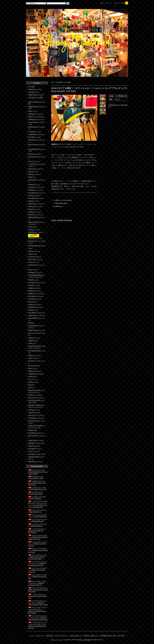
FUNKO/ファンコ (33, 382)
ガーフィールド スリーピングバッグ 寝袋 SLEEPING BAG (38, 516)
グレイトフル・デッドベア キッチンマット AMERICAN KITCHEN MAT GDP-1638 (37, 563)
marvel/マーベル (33, 310)
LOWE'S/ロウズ (33, 376)
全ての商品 (31, 86)
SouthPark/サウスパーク (35, 307)
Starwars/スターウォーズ (36, 215)
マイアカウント (108, 3)
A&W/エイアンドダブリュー (36, 117)
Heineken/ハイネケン (35, 288)
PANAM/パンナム (33, 280)
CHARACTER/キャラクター (36, 95)
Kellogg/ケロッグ (33, 171)
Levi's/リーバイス (33, 270)
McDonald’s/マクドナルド (36, 296)
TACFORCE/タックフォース (36, 418)
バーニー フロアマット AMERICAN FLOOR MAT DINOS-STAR (38, 596)
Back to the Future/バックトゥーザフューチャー (37, 391)
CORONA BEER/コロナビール (37, 246)
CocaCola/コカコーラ (35, 257)
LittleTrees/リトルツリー (36, 238)
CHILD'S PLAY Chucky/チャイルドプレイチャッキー (37, 426)
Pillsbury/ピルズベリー (35, 154)
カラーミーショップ (57, 640)
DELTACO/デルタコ (34, 365)
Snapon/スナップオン (35, 304)
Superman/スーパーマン (35, 206)
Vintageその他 (32, 430)
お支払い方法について (76, 636)
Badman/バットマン (34, 209)
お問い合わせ (50, 636)
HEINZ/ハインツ (33, 111)
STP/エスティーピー (34, 161)
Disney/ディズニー (34, 201)
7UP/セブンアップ (34, 262)
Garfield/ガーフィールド (35, 114)
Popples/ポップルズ (34, 412)
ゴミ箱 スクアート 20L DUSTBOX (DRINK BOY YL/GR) (37, 488)
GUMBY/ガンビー (33, 340)
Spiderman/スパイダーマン (36, 204)
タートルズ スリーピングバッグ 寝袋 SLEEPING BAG (38, 520)
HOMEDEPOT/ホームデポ (36, 374)
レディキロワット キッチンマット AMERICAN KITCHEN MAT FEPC (38, 544)
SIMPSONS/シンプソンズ (35, 461)
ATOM (123, 636)
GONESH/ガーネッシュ (35, 291)
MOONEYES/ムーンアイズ (36, 232)
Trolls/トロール (33, 254)
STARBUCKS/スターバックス (37, 330)
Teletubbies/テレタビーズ (36, 433)
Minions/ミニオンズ (34, 251)
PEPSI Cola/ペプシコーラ (35, 259)
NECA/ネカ (31, 385)
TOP (53, 82)
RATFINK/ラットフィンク (36, 190)
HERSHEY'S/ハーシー (34, 184)
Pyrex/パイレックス (34, 451)
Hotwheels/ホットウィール (36, 119)
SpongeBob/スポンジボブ (36, 198)
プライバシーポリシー (62, 636)
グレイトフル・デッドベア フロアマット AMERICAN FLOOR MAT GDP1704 (37, 583)
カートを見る (122, 3)
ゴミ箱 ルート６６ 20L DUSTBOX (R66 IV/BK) (37, 498)
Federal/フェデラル (34, 446)
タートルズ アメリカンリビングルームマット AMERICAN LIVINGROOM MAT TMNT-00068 (38, 618)
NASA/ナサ (31, 323)
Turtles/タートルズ (34, 229)
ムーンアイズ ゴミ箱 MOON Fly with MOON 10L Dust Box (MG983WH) (38, 472)
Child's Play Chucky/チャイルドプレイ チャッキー (37, 347)
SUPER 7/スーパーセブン (35, 395)
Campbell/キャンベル (35, 132)
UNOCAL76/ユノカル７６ (36, 169)
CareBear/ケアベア (34, 410)
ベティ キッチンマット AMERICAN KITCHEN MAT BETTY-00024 (37, 531)
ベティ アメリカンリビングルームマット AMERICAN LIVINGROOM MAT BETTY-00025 (38, 603)
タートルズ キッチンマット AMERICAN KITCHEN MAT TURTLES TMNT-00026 (38, 557)
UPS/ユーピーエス (34, 358)
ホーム (32, 636)
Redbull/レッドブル (34, 285)
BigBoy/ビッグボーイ (34, 195)
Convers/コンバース (34, 338)
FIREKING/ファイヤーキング (36, 443)
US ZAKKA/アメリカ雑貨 (63, 82)
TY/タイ (30, 248)
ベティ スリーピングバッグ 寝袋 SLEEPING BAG (38, 511)
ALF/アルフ (31, 387)
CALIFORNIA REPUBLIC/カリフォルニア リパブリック (37, 276)
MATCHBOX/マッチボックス (37, 313)
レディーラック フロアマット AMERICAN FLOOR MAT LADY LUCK (38, 570)
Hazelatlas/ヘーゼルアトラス (37, 454)
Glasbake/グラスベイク (35, 449)
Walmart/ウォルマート (35, 371)
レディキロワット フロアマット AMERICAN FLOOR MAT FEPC (38, 577)
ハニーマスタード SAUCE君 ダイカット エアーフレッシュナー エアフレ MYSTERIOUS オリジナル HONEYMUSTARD (38, 504)
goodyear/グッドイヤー (35, 272)
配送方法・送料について (91, 636)
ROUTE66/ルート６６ (35, 137)
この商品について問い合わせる (63, 200)
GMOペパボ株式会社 (85, 640)
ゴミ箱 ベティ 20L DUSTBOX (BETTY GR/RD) (36, 477)
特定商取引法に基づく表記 (108, 636)
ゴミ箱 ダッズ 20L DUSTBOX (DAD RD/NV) (36, 493)
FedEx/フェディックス (35, 355)
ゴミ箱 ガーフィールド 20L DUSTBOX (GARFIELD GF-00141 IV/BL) (37, 483)
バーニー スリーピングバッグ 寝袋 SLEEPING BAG (38, 525)
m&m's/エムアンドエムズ (36, 415)
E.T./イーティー (33, 379)
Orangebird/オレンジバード (37, 193)
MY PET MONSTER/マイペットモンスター (36, 401)
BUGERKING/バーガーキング (37, 134)
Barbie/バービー (33, 302)
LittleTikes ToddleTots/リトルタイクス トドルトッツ (37, 406)
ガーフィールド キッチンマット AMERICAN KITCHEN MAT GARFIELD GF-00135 (38, 537)
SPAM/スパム (32, 177)
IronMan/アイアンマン (35, 212)
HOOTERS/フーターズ (35, 299)
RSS (118, 636)
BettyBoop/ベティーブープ (36, 293)
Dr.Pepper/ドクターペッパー (37, 282)
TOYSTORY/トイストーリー (36, 187)
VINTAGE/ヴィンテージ (35, 89)
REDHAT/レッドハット (35, 174)
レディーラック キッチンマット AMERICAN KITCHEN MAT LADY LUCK (38, 550)
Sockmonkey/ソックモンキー (37, 315)
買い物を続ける (58, 206)
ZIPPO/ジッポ (32, 343)
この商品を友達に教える (61, 203)
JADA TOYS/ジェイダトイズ (36, 398)
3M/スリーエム (33, 368)
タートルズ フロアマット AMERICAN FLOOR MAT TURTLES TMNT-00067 (38, 590)
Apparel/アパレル (34, 92)
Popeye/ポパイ (33, 227)
